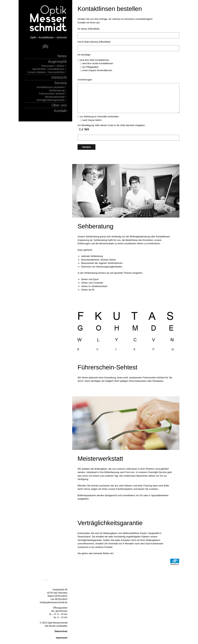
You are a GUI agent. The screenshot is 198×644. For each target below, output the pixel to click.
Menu (45, 46)
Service (61, 83)
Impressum (62, 638)
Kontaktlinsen (57, 69)
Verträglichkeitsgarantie (51, 100)
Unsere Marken (37, 72)
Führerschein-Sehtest (52, 94)
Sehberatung (57, 90)
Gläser (61, 66)
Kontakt (60, 111)
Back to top (45, 580)
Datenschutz (61, 631)
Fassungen (48, 66)
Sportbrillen (39, 69)
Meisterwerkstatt (55, 97)
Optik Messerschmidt (44, 19)
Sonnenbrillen (56, 72)
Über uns (59, 105)
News (62, 56)
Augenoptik (57, 62)
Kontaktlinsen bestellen (51, 87)
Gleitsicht (59, 77)
